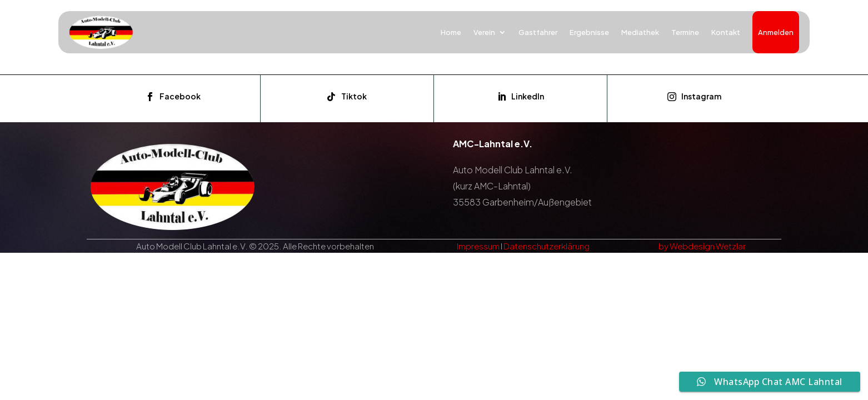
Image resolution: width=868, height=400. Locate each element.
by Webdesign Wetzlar (702, 246)
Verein (484, 32)
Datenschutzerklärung (547, 246)
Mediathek (640, 32)
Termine (685, 32)
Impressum (478, 246)
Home (451, 32)
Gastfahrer (538, 32)
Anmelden (776, 32)
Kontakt (726, 32)
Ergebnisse (589, 32)
